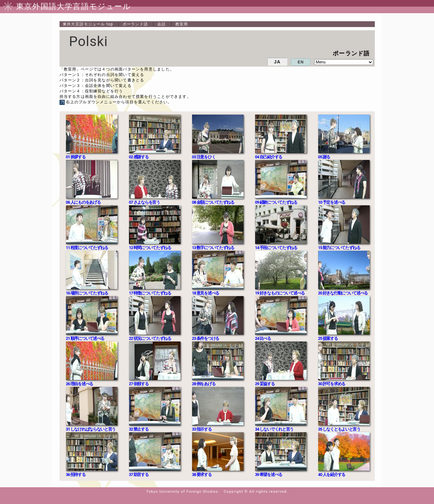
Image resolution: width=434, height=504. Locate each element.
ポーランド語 (135, 24)
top (88, 24)
